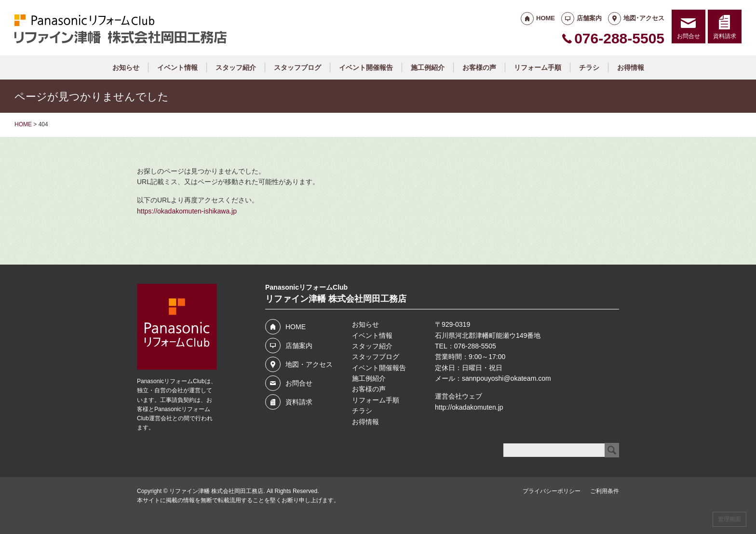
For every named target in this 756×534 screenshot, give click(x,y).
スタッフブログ (297, 67)
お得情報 (631, 67)
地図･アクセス (644, 18)
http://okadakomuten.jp (469, 407)
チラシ (589, 67)
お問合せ (688, 36)
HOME (546, 18)
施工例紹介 (428, 67)
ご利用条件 (605, 491)
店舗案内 (589, 18)
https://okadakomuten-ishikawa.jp (187, 211)
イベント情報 (177, 67)
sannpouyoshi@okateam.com (506, 378)
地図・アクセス (309, 364)
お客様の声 (479, 67)
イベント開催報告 (366, 67)
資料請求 (725, 36)
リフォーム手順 (538, 67)
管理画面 (729, 519)
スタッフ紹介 (236, 67)
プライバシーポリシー (552, 491)
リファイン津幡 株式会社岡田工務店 (216, 491)
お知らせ (126, 67)
